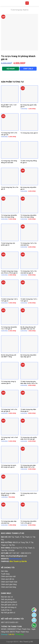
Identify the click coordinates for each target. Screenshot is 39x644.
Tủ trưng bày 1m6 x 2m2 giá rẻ (9, 438)
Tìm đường (19, 634)
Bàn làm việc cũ (7, 597)
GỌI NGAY (11, 69)
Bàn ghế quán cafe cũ (9, 605)
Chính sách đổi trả (8, 579)
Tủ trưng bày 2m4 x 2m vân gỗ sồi (9, 134)
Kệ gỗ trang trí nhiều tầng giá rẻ (8, 494)
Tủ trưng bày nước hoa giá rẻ (29, 494)
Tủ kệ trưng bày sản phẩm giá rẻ (8, 244)
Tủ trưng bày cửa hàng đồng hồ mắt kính (9, 162)
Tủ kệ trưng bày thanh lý (19, 10)
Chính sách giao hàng (9, 584)
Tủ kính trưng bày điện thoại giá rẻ (28, 410)
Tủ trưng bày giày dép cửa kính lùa (9, 522)
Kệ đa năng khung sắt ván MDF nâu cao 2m (28, 328)
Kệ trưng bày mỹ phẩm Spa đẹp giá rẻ (28, 356)
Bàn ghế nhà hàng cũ (9, 607)
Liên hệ (11, 634)
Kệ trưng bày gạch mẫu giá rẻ (29, 106)
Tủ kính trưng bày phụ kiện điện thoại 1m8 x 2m (29, 382)
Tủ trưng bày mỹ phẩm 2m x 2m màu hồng (9, 216)
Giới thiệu (5, 571)
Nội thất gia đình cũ (8, 613)
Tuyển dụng (5, 574)
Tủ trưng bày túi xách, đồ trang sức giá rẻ (9, 466)
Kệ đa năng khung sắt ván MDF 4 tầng (9, 356)
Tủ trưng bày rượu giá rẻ (29, 133)
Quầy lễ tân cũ (6, 610)
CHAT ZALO (28, 69)
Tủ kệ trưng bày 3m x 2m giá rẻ (10, 188)
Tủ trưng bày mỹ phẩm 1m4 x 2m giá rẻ (28, 522)
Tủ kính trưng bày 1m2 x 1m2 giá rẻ (29, 300)
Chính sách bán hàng (9, 587)
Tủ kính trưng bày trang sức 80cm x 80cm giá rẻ (9, 272)
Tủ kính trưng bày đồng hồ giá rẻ (29, 162)
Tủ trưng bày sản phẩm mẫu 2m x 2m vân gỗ (29, 438)
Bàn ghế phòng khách (9, 602)
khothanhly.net (15, 559)
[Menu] (27, 3)
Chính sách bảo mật (8, 576)
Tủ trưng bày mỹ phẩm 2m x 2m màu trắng (28, 216)
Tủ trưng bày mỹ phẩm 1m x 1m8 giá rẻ (9, 328)
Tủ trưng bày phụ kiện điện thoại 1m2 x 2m (28, 466)
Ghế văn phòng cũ (8, 599)
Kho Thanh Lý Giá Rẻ (18, 561)
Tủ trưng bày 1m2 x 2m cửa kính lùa (28, 244)
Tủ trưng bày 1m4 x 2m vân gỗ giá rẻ (9, 410)
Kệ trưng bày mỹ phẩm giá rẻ (28, 188)
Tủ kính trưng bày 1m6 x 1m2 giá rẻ (9, 300)
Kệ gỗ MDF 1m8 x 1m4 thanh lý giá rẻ (9, 106)
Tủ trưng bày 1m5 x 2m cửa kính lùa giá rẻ (28, 272)
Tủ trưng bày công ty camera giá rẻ (8, 382)
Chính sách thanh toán (9, 582)
